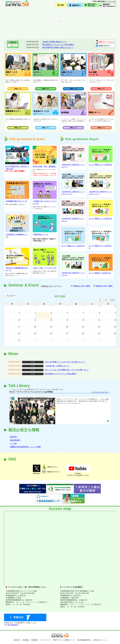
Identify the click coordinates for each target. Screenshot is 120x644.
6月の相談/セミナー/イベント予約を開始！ (58, 45)
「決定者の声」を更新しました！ (57, 366)
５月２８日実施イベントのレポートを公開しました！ (65, 362)
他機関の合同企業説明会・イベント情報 (25, 447)
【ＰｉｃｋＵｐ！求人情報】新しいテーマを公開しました (67, 370)
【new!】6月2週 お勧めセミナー (54, 42)
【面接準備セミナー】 (41, 234)
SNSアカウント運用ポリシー (64, 640)
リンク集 (13, 443)
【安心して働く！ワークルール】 (45, 268)
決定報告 (26, 640)
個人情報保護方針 (84, 640)
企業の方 (17, 640)
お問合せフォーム (100, 640)
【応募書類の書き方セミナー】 (16, 201)
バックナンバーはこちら (100, 392)
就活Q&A (13, 437)
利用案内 (35, 640)
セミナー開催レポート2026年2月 (100, 218)
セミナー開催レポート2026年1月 (73, 246)
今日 (113, 300)
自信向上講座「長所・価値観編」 (45, 166)
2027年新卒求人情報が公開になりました (58, 47)
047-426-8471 (13, 625)
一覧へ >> (13, 45)
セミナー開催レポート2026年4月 (100, 165)
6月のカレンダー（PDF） (105, 286)
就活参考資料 (15, 440)
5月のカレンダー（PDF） (82, 286)
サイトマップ (45, 640)
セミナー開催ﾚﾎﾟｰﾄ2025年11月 (100, 273)
